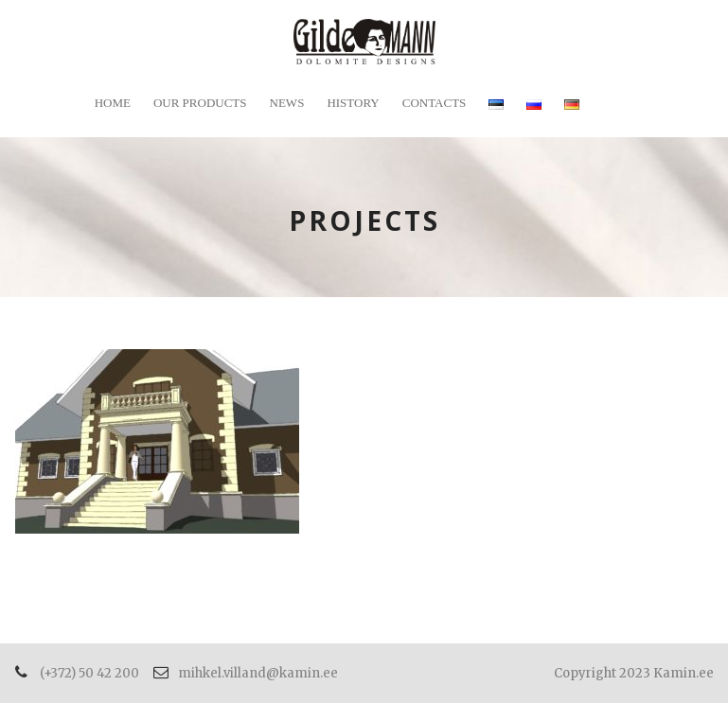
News (287, 103)
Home (113, 103)
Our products (200, 103)
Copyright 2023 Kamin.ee (634, 673)
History (353, 103)
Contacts (435, 103)
